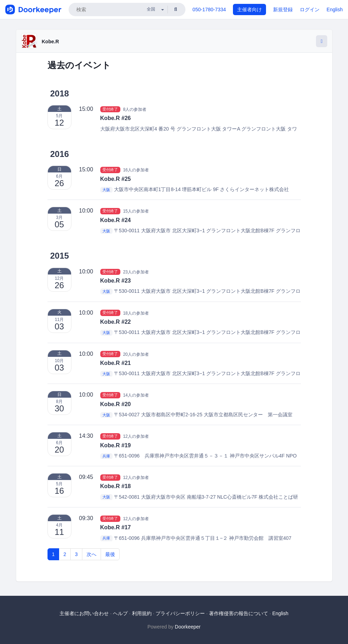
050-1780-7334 (209, 10)
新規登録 (283, 10)
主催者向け (249, 10)
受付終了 (110, 109)
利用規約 (142, 613)
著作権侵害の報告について (239, 613)
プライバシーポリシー (180, 613)
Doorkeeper (188, 627)
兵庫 (106, 456)
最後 (110, 554)
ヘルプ (120, 613)
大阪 (106, 190)
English (335, 10)
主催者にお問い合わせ (84, 613)
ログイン (310, 10)
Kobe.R (50, 42)
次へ (91, 554)
